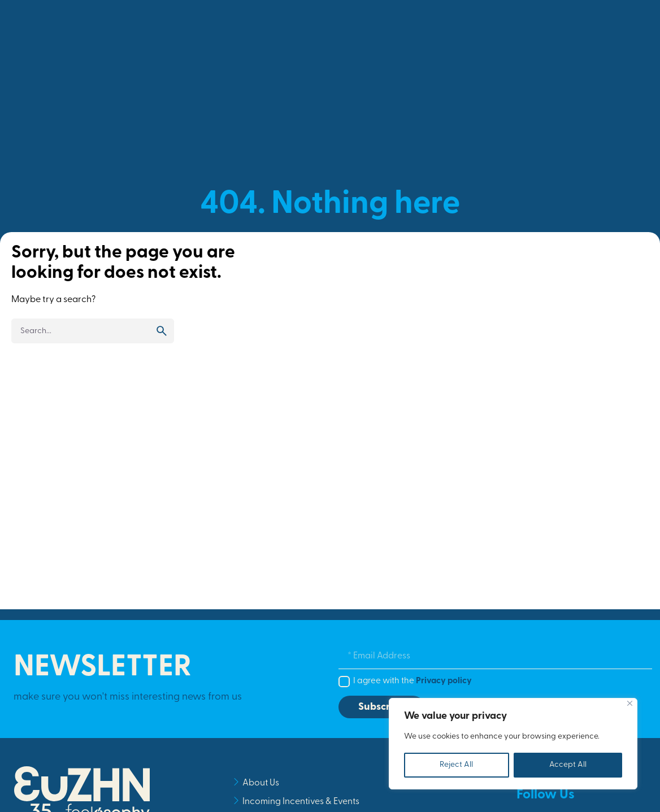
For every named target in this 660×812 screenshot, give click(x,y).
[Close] (630, 703)
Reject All (456, 765)
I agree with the (412, 681)
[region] (513, 744)
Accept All (568, 765)
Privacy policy (444, 681)
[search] (162, 331)
